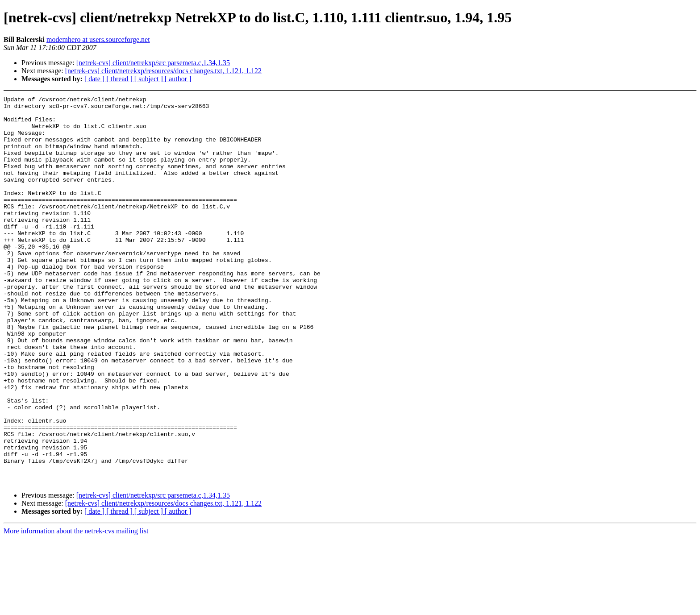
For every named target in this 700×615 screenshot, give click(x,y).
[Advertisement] (620, 118)
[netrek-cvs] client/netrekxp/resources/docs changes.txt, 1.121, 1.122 (163, 71)
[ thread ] (120, 79)
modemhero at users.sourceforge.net (98, 39)
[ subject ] (150, 79)
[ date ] (95, 79)
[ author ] (178, 79)
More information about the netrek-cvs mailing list (76, 607)
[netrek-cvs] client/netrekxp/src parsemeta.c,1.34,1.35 (153, 63)
